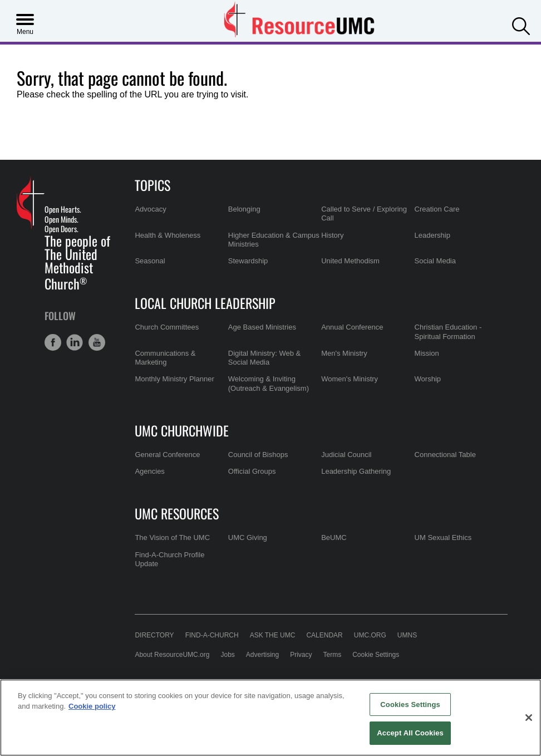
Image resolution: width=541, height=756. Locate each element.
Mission (427, 353)
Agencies (149, 471)
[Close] (529, 718)
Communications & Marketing (165, 358)
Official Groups (252, 471)
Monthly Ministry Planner (174, 379)
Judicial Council (346, 455)
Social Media (435, 261)
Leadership (432, 235)
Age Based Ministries (262, 327)
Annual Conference (352, 327)
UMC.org (370, 635)
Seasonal (150, 261)
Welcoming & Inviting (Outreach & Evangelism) (269, 383)
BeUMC (334, 537)
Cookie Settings (376, 655)
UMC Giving (248, 537)
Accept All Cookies (410, 733)
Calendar (324, 635)
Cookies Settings (410, 705)
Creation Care (437, 209)
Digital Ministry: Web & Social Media (265, 358)
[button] (521, 25)
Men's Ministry (344, 353)
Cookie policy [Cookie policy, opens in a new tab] (92, 706)
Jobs (227, 655)
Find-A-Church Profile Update (169, 559)
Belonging (244, 209)
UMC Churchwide (182, 430)
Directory (154, 635)
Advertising (262, 655)
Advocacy (150, 209)
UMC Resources (177, 513)
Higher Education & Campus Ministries (274, 240)
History (332, 235)
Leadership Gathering (356, 471)
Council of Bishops (258, 455)
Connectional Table (445, 455)
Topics (153, 185)
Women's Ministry (350, 379)
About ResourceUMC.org (172, 655)
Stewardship (248, 261)
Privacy (301, 655)
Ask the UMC (273, 635)
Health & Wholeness (168, 235)
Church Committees (167, 327)
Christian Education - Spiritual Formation (448, 332)
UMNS (407, 635)
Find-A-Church (212, 635)
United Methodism (350, 261)
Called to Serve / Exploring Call (364, 213)
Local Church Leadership (205, 303)
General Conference (167, 455)
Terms (333, 655)
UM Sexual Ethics (443, 537)
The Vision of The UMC (172, 537)
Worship (428, 379)
